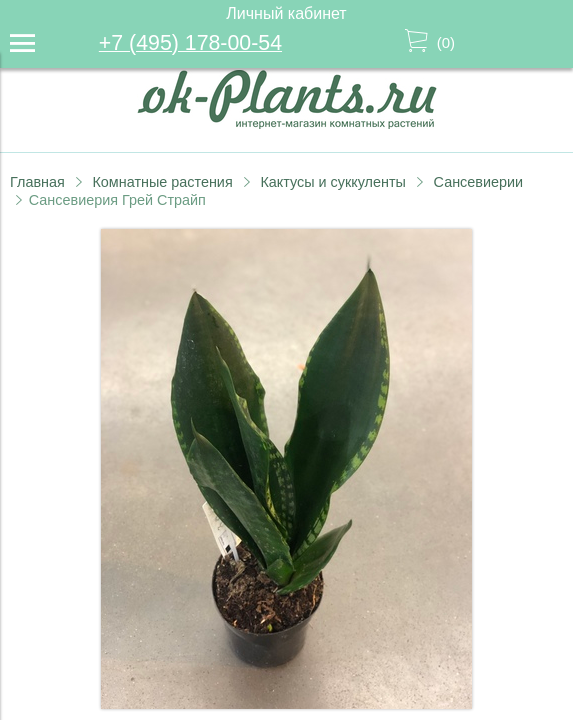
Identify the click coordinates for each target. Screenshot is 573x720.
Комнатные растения (162, 182)
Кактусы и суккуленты (333, 182)
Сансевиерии (478, 182)
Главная (37, 182)
